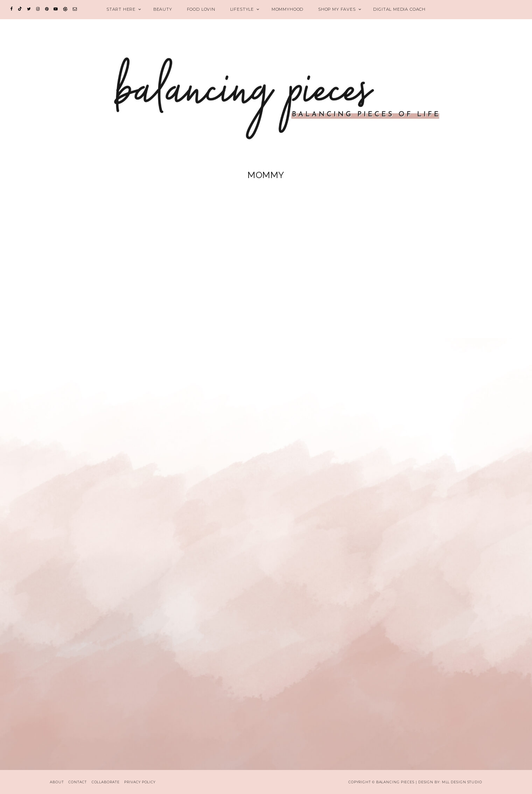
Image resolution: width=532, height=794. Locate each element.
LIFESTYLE (242, 9)
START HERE (121, 9)
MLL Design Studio (462, 782)
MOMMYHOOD (287, 9)
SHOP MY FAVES (337, 9)
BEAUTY (163, 9)
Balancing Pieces (395, 782)
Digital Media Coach (399, 9)
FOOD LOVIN (201, 9)
